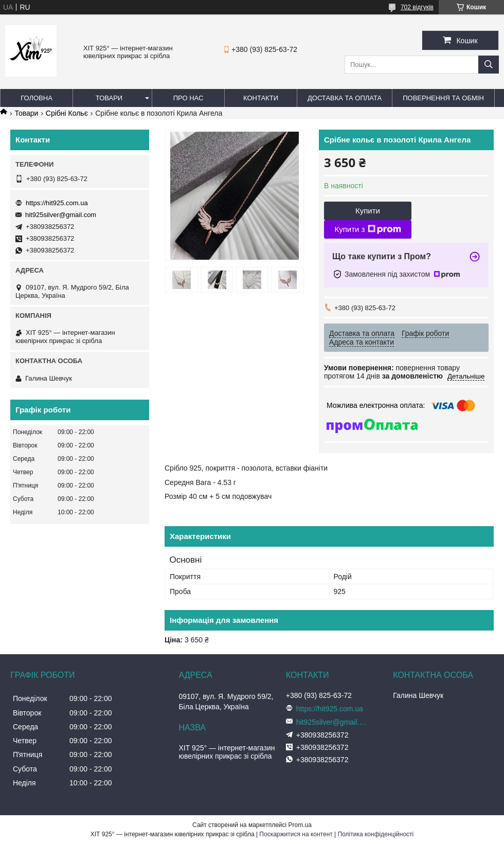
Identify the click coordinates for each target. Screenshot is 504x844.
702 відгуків (417, 7)
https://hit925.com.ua (57, 203)
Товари (109, 98)
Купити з (367, 229)
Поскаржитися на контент (296, 834)
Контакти (261, 98)
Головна (37, 98)
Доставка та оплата (345, 98)
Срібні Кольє (67, 113)
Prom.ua (300, 825)
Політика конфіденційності (376, 834)
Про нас (188, 98)
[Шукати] (489, 65)
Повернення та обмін (443, 98)
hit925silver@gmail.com (61, 215)
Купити (368, 211)
